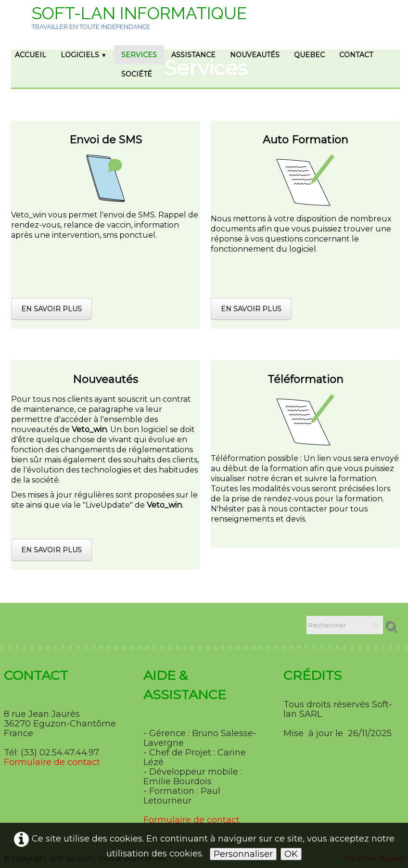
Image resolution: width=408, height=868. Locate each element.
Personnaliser (243, 854)
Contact (356, 55)
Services (139, 55)
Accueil (31, 55)
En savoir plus (51, 309)
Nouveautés (255, 55)
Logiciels (84, 55)
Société (137, 74)
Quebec (309, 55)
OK (291, 854)
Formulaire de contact (52, 762)
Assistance (193, 55)
